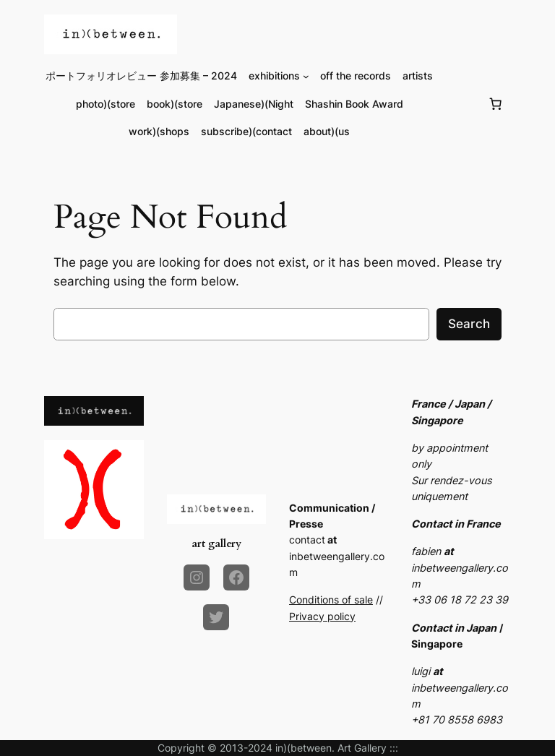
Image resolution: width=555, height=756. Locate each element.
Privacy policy (322, 616)
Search (469, 324)
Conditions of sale (331, 600)
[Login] (461, 104)
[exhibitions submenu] (306, 76)
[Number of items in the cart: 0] (496, 104)
